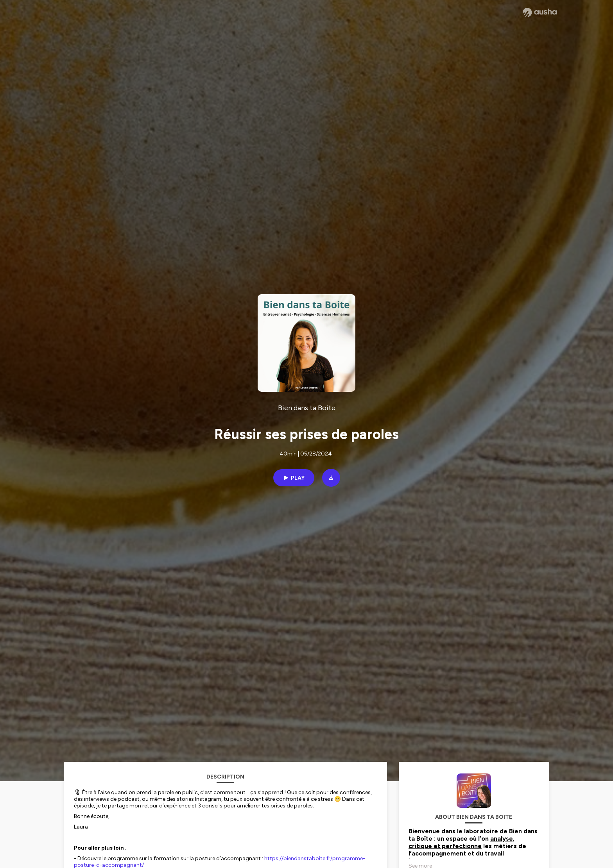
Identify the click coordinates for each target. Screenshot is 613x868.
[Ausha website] (540, 13)
